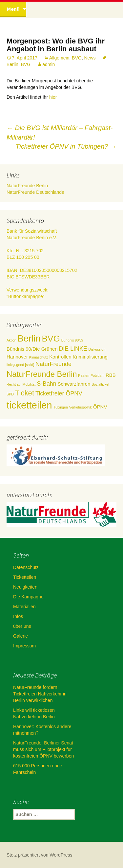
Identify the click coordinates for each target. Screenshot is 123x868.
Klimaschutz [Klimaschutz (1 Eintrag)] (39, 357)
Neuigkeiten (25, 587)
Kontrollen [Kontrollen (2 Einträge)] (60, 357)
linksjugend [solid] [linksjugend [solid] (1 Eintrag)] (20, 365)
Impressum (24, 646)
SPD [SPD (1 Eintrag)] (10, 394)
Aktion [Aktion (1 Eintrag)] (11, 340)
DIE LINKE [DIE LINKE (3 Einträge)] (73, 349)
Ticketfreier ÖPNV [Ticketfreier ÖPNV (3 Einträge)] (59, 393)
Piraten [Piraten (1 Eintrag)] (84, 376)
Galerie (20, 636)
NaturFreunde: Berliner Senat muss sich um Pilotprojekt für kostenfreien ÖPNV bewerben (43, 749)
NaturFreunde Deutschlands (35, 192)
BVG (77, 58)
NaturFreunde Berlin (27, 186)
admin (49, 64)
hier (53, 97)
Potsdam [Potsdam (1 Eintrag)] (97, 376)
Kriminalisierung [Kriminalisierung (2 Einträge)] (90, 357)
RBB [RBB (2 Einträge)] (111, 375)
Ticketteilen (25, 577)
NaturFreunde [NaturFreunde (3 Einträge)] (53, 364)
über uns (22, 626)
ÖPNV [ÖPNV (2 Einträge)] (100, 407)
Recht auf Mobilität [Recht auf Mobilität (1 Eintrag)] (21, 384)
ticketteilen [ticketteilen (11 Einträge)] (29, 405)
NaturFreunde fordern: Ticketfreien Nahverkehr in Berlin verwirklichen (40, 694)
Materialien (24, 607)
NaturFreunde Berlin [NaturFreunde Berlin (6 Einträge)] (42, 374)
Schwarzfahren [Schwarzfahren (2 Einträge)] (74, 384)
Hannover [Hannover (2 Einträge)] (17, 357)
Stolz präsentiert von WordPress (40, 855)
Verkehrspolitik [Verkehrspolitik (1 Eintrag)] (81, 407)
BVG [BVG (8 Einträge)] (51, 339)
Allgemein (59, 58)
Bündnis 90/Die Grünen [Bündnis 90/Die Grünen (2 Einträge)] (32, 349)
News (90, 58)
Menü (13, 9)
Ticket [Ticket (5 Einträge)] (25, 393)
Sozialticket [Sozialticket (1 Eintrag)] (100, 384)
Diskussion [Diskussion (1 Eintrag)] (97, 349)
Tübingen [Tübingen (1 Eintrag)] (60, 407)
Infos (18, 616)
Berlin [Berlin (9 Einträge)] (29, 338)
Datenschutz (26, 567)
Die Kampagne (28, 597)
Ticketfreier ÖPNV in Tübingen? (66, 146)
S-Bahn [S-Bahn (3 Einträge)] (46, 384)
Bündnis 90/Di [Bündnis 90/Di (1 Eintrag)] (72, 340)
